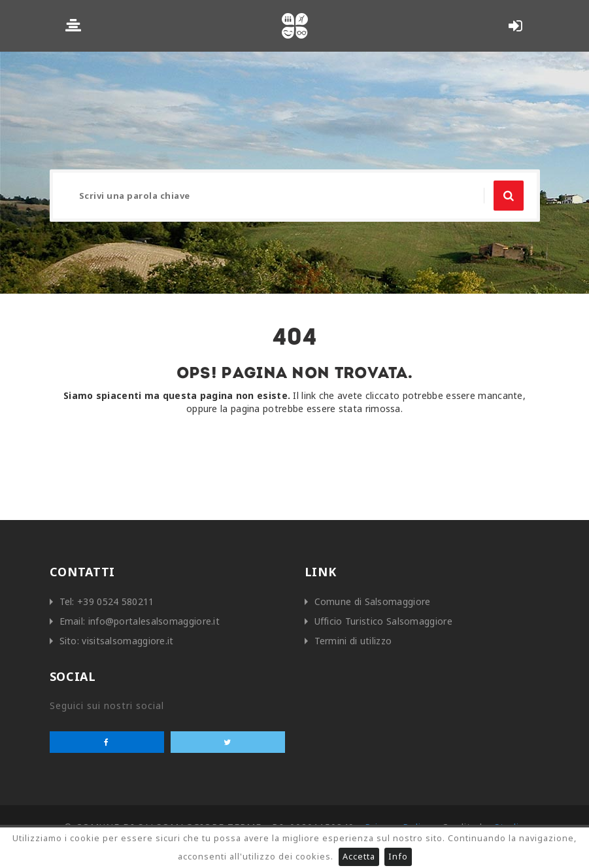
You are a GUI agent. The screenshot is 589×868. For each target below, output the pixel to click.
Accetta (359, 857)
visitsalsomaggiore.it (127, 641)
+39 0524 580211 (116, 601)
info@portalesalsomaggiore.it (154, 621)
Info (398, 857)
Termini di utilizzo (353, 641)
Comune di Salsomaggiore (373, 601)
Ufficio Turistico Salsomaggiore (383, 621)
